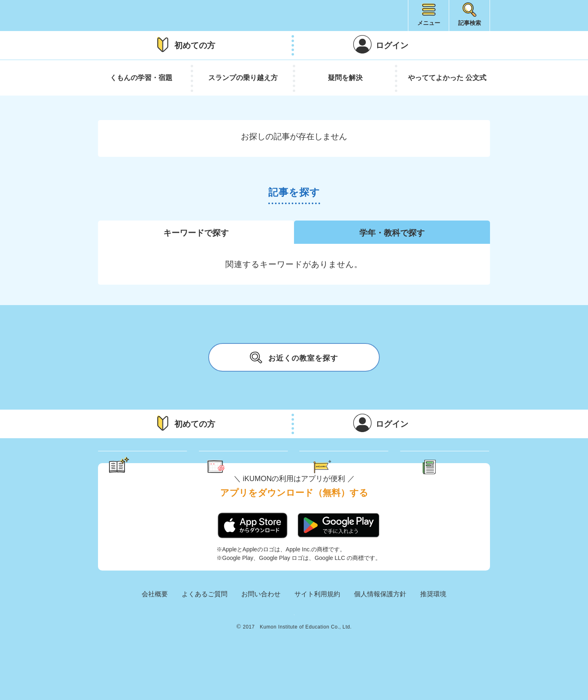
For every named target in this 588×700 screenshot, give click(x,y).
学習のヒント (150, 467)
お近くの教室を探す (294, 357)
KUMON (294, 652)
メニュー (429, 23)
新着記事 (454, 467)
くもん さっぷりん (254, 467)
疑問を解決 (345, 78)
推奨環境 (433, 626)
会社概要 (155, 626)
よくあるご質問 (205, 626)
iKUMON (137, 16)
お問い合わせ (261, 626)
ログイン (392, 45)
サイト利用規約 (317, 626)
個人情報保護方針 (380, 626)
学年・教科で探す (392, 233)
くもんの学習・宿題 (141, 78)
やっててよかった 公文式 (447, 78)
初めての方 (195, 45)
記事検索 (470, 23)
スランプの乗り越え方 (243, 78)
